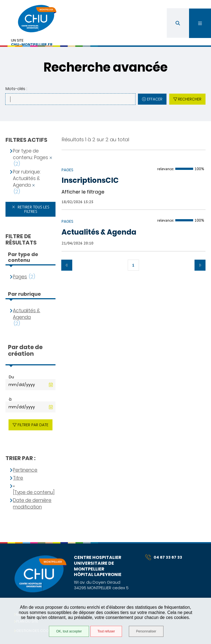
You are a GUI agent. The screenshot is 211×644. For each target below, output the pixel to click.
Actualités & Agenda (27, 314)
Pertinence (25, 470)
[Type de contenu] (34, 492)
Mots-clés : (16, 89)
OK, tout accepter (69, 631)
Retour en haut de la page (197, 542)
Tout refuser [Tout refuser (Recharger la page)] (106, 631)
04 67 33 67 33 (164, 557)
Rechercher (190, 99)
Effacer (155, 99)
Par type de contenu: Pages (30, 154)
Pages (20, 277)
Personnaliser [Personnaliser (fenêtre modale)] (146, 631)
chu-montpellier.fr (32, 45)
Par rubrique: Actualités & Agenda (27, 179)
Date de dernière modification (32, 504)
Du (11, 377)
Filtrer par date (33, 425)
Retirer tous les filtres (33, 209)
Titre (18, 478)
